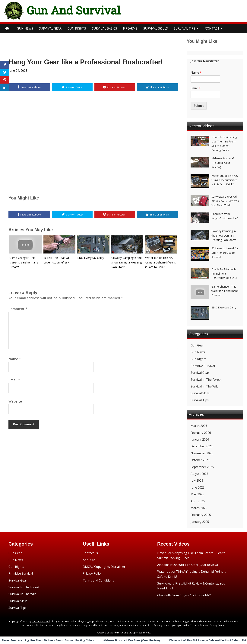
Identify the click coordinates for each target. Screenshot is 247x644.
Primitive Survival (203, 366)
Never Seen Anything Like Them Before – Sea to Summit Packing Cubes (48, 640)
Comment (18, 309)
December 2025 (202, 446)
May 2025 (197, 494)
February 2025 (201, 515)
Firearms (130, 28)
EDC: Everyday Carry (91, 258)
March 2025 (199, 508)
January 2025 (200, 522)
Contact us (90, 553)
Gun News (25, 28)
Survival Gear (200, 373)
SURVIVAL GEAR (50, 28)
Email (14, 380)
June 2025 (198, 487)
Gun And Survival (74, 10)
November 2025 (202, 453)
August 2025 (199, 474)
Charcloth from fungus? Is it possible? (184, 595)
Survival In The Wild (204, 386)
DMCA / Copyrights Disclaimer (104, 567)
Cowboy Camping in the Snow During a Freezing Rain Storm (127, 262)
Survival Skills (200, 393)
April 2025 (198, 501)
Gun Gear (197, 345)
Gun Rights (77, 28)
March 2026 (199, 426)
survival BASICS (104, 28)
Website (15, 401)
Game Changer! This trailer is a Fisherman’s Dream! (24, 262)
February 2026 (201, 433)
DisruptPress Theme (139, 633)
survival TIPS (185, 28)
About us (89, 560)
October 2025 (200, 460)
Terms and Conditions (98, 580)
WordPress (116, 633)
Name (15, 359)
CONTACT (212, 28)
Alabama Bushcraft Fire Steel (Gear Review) (131, 640)
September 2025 (202, 467)
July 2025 (197, 480)
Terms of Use (197, 625)
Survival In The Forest (206, 380)
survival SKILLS (156, 28)
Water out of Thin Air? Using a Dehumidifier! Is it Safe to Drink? (161, 262)
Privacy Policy (92, 573)
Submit (199, 106)
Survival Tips (200, 400)
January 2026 (200, 439)
